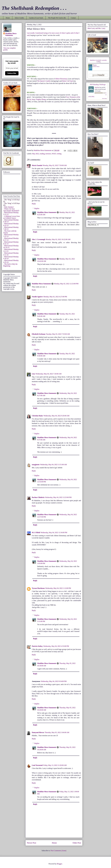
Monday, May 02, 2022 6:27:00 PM (55, 297)
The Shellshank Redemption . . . (34, 8)
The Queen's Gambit (44, 81)
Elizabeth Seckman (39, 334)
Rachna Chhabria (38, 497)
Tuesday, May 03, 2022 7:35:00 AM (58, 334)
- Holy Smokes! (8, 207)
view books (104, 98)
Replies (37, 208)
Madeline (97, 87)
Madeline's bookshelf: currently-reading (99, 61)
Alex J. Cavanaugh (38, 239)
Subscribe (12, 73)
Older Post (77, 843)
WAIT (54, 154)
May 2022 (36, 154)
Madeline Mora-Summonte (47, 212)
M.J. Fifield (36, 533)
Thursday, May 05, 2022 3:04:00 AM (57, 732)
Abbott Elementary (61, 79)
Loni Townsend (37, 765)
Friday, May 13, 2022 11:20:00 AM (55, 765)
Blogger (59, 864)
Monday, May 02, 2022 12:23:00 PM (66, 284)
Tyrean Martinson (38, 588)
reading (42, 154)
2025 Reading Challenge (98, 84)
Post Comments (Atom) (58, 851)
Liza (33, 374)
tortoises (48, 154)
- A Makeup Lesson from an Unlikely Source (12, 217)
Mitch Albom (97, 67)
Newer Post (32, 843)
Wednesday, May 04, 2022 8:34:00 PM (54, 681)
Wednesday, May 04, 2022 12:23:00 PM (58, 497)
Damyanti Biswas (38, 732)
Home (8, 18)
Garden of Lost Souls (36, 18)
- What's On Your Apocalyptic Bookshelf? (11, 210)
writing (59, 154)
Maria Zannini (37, 165)
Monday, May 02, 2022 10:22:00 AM (58, 239)
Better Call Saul (68, 81)
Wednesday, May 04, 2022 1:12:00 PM (58, 588)
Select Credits (19, 18)
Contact (73, 18)
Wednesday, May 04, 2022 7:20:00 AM (48, 374)
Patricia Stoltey (37, 646)
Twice (95, 65)
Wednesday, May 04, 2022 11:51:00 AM (53, 465)
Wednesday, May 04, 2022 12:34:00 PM (54, 533)
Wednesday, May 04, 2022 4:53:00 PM (56, 646)
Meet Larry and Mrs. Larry (96, 28)
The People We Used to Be (57, 18)
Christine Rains (37, 416)
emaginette (36, 465)
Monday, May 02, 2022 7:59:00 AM (55, 165)
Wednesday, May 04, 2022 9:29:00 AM (56, 416)
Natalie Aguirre (37, 297)
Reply (34, 204)
